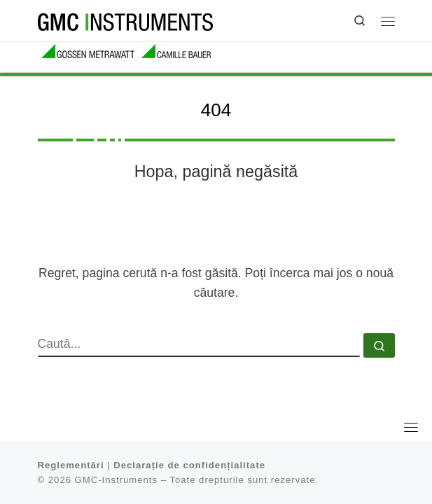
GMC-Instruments (116, 480)
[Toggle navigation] (411, 427)
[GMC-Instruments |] (125, 21)
